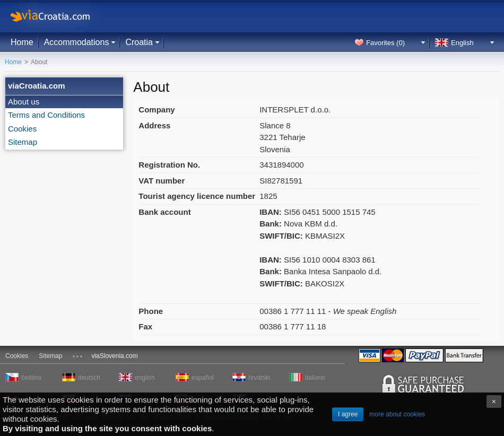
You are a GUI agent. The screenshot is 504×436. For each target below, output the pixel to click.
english (145, 378)
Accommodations (77, 42)
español (203, 378)
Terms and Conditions (46, 115)
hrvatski (259, 378)
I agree (348, 414)
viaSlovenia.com (114, 356)
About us (24, 102)
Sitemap (23, 142)
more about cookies (397, 414)
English (462, 43)
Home (22, 42)
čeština (31, 378)
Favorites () (385, 43)
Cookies (22, 129)
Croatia (139, 42)
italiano (315, 378)
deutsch (89, 378)
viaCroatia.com (61, 16)
